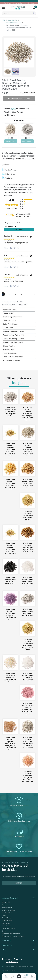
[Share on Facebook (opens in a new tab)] (11, 248)
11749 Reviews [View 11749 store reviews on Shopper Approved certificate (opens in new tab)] (13, 208)
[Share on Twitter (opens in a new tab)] (15, 248)
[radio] (27, 199)
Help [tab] (4, 949)
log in (13, 109)
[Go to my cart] (36, 7)
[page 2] (9, 294)
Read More (6, 165)
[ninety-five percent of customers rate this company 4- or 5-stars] (19, 215)
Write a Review (19, 230)
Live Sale (31, 3)
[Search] (19, 13)
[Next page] (34, 294)
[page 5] (28, 294)
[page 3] (15, 294)
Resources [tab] (7, 945)
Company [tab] (7, 940)
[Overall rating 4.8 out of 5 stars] (12, 205)
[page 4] (22, 294)
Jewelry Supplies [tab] (10, 898)
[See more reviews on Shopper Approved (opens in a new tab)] (18, 248)
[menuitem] (19, 902)
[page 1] (3, 294)
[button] (3, 8)
